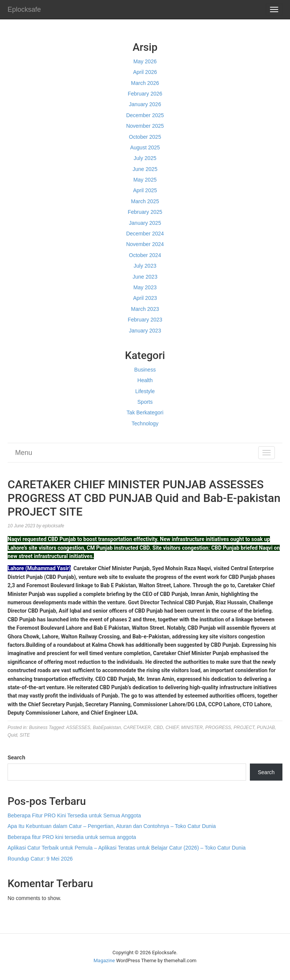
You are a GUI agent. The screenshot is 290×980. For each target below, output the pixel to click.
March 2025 (145, 201)
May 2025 (145, 180)
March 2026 (145, 83)
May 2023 (145, 287)
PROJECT (244, 728)
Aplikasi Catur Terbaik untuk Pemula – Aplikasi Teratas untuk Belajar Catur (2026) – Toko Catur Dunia (127, 848)
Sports (145, 402)
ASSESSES (78, 728)
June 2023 (145, 277)
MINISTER (192, 728)
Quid (12, 735)
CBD (158, 728)
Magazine (104, 960)
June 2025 (145, 169)
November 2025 (145, 126)
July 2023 (145, 266)
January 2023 (145, 331)
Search (16, 757)
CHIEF (172, 728)
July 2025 (145, 158)
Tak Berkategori (145, 412)
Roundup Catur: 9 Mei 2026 (40, 859)
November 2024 (145, 244)
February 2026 (145, 94)
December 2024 (145, 234)
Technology (145, 423)
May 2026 (145, 61)
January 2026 (145, 104)
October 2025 (145, 137)
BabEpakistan (107, 728)
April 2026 (145, 72)
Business (145, 370)
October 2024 (145, 255)
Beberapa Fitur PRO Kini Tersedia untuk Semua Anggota (74, 815)
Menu (24, 453)
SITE (25, 735)
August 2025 (145, 147)
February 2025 (145, 212)
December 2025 (145, 115)
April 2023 (145, 298)
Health (145, 380)
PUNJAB (266, 728)
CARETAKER (137, 728)
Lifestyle (145, 391)
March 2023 (145, 309)
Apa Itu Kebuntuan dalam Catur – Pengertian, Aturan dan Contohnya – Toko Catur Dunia (112, 826)
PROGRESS (218, 728)
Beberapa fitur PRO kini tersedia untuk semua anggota (72, 837)
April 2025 (145, 190)
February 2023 (145, 320)
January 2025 (145, 223)
